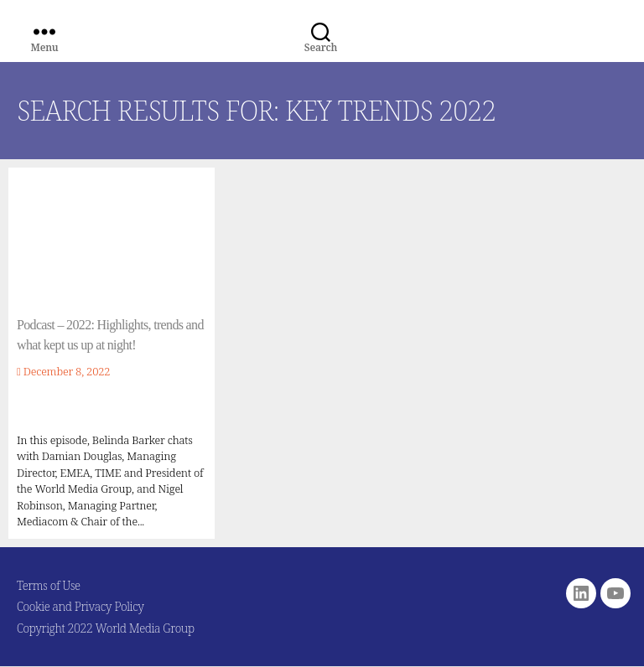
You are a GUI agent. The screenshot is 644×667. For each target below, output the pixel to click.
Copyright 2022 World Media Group (106, 628)
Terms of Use (49, 585)
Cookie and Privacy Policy (80, 606)
